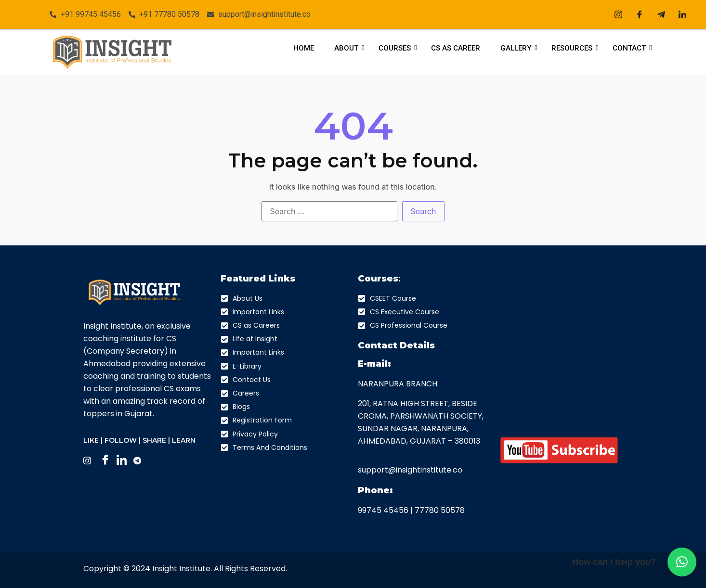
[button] (682, 562)
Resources (575, 48)
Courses (397, 48)
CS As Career (456, 48)
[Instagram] (618, 14)
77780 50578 (440, 510)
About (349, 48)
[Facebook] (640, 14)
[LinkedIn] (682, 14)
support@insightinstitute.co (410, 470)
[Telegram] (661, 14)
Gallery (518, 48)
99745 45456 (383, 510)
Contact (632, 48)
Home (304, 48)
